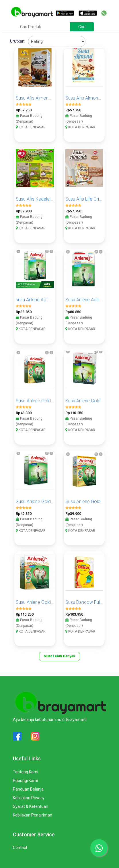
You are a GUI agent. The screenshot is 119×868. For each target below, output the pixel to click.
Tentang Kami (26, 772)
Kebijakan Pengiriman (33, 815)
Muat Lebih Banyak (60, 656)
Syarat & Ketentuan (31, 806)
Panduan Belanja (28, 789)
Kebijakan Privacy (29, 798)
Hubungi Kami (25, 781)
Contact (20, 848)
